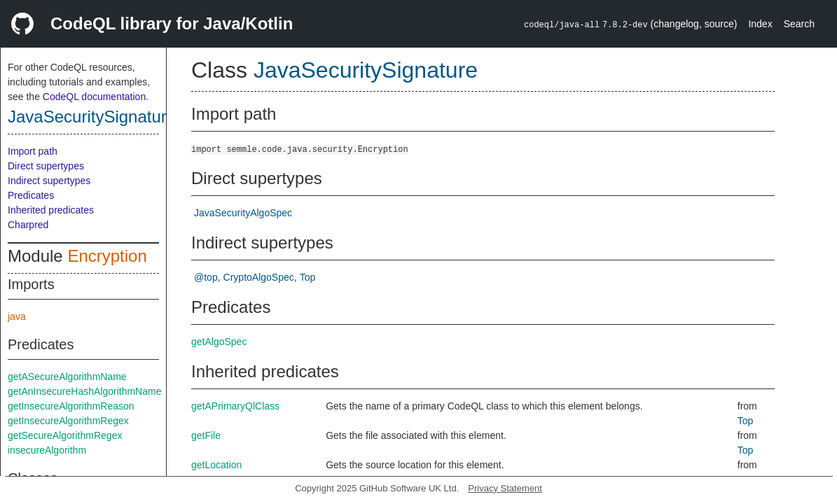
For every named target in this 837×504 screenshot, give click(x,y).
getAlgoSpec (219, 342)
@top (206, 277)
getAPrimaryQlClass (235, 406)
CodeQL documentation (94, 97)
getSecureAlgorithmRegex (65, 435)
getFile (206, 435)
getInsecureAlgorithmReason (71, 406)
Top (308, 277)
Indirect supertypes (49, 181)
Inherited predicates (51, 210)
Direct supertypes (46, 166)
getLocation (216, 465)
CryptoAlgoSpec (259, 277)
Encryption (107, 256)
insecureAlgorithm (47, 450)
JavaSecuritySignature (92, 117)
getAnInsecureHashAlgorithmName (84, 391)
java (17, 316)
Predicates (31, 195)
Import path (33, 151)
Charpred (28, 225)
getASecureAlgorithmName (67, 377)
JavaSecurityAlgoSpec (243, 213)
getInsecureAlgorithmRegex (68, 421)
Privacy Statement (505, 488)
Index (760, 24)
